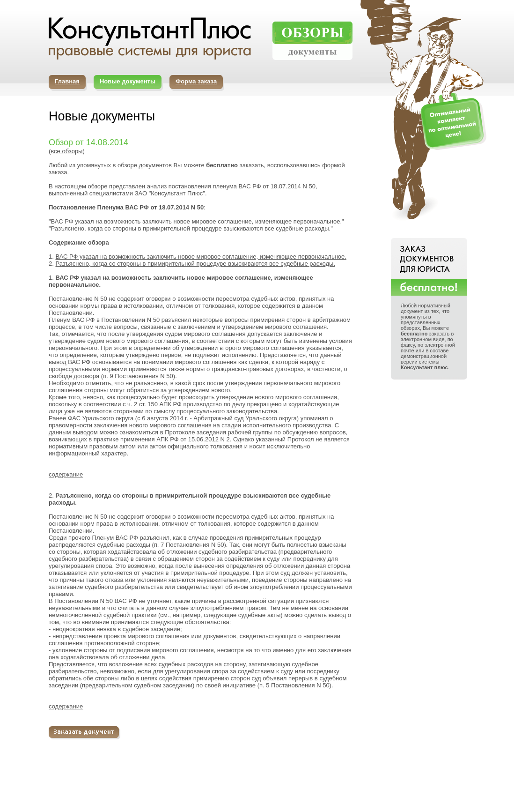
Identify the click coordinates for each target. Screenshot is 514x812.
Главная (67, 81)
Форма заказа (196, 81)
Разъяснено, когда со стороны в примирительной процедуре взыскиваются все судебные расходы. (195, 264)
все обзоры (66, 151)
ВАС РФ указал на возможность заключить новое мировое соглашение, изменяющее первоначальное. (201, 257)
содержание (66, 474)
